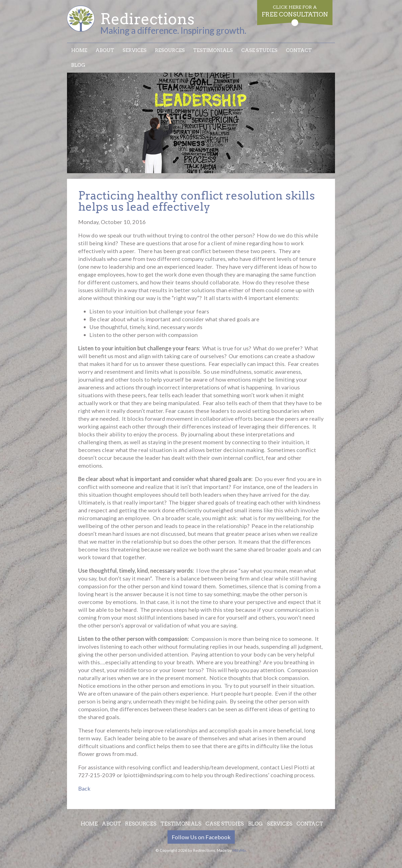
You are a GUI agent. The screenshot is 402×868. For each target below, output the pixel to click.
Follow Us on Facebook (201, 837)
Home (79, 50)
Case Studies (259, 50)
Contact (299, 50)
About (105, 50)
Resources (170, 50)
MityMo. (240, 850)
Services (135, 50)
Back (84, 788)
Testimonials (213, 50)
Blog (78, 65)
